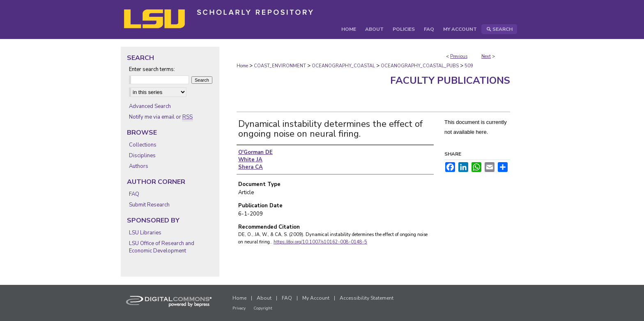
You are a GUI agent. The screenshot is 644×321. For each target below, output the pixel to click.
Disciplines (142, 156)
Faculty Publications (450, 80)
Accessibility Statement (367, 298)
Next (486, 56)
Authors (139, 166)
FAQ (134, 194)
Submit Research (149, 205)
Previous (459, 56)
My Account (316, 298)
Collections (143, 145)
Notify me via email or (161, 117)
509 (469, 66)
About (264, 298)
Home (242, 66)
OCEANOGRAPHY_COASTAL (343, 66)
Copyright (263, 308)
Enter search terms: (152, 69)
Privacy (239, 308)
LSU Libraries (145, 233)
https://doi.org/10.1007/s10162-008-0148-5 (320, 242)
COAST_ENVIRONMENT (280, 66)
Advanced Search (150, 106)
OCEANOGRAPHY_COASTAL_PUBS (420, 66)
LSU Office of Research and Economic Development (162, 247)
